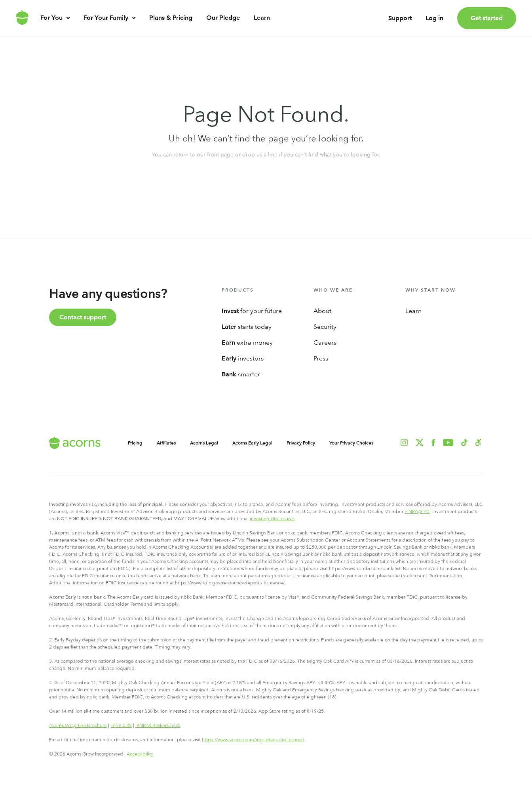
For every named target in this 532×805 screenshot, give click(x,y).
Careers (325, 342)
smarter (241, 374)
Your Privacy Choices (351, 443)
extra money (247, 342)
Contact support (83, 317)
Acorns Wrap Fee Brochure (78, 725)
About (322, 311)
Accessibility (140, 754)
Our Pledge (223, 25)
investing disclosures (272, 519)
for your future (252, 311)
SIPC (425, 511)
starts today (247, 327)
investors (243, 358)
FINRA (411, 511)
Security (325, 327)
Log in (434, 22)
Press (321, 358)
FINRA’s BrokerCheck (158, 725)
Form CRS (121, 725)
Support (400, 22)
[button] (478, 443)
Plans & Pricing (171, 25)
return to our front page (203, 155)
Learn (262, 25)
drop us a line (260, 155)
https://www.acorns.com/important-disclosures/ (253, 740)
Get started (487, 18)
